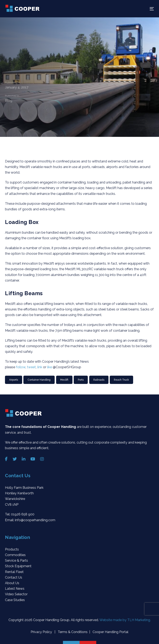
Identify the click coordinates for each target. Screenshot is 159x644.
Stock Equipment (18, 566)
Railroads (99, 380)
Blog (9, 101)
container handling (39, 380)
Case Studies (15, 600)
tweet (31, 367)
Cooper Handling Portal (110, 632)
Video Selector (16, 594)
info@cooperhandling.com (35, 520)
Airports (14, 380)
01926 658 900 (23, 514)
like (50, 367)
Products (12, 549)
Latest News (15, 589)
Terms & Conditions (72, 632)
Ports (81, 380)
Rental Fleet (14, 572)
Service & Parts (16, 561)
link (40, 367)
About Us (12, 583)
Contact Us (14, 577)
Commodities (15, 555)
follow (21, 367)
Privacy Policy (42, 632)
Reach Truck (121, 380)
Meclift (64, 380)
